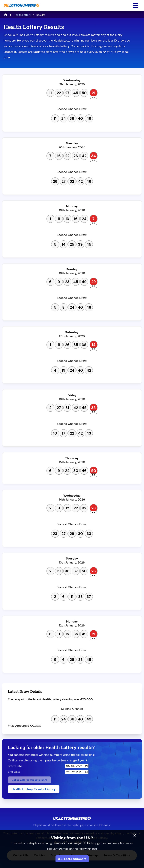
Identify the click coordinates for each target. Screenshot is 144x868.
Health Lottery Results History (34, 789)
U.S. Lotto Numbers (72, 859)
